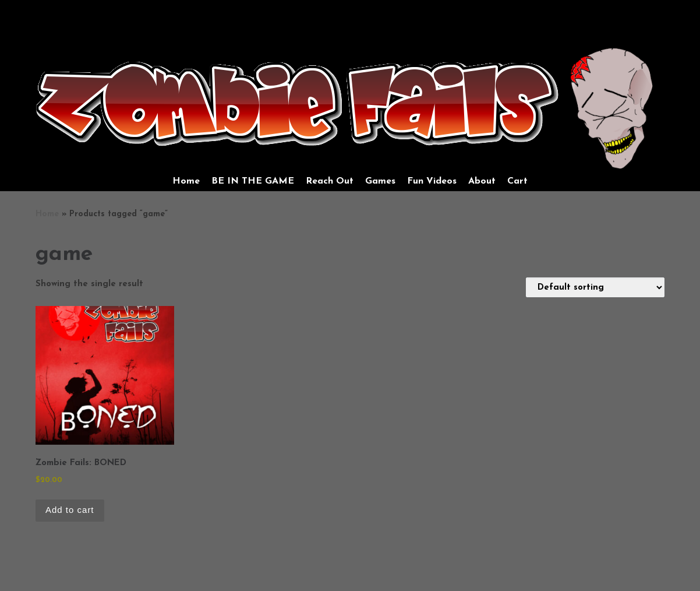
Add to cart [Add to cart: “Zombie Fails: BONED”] (70, 510)
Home (47, 214)
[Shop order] (595, 287)
